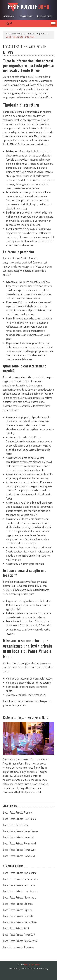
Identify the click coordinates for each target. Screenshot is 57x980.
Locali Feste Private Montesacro (20, 897)
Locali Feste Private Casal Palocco (20, 879)
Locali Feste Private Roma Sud (19, 856)
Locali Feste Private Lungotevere (20, 891)
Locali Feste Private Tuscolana (19, 947)
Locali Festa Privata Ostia (16, 825)
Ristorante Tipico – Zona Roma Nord (26, 717)
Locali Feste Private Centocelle (19, 885)
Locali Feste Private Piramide (18, 916)
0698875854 (45, 16)
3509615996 (26, 16)
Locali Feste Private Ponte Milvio (20, 922)
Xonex (23, 968)
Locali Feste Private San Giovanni (20, 941)
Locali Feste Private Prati (16, 928)
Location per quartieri (36, 33)
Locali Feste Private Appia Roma (20, 873)
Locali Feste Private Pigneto (17, 910)
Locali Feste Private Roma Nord (19, 843)
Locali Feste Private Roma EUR (19, 935)
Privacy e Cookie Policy (38, 968)
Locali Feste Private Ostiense (18, 904)
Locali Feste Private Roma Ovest (20, 850)
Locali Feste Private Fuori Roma (19, 819)
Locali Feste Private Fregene (18, 812)
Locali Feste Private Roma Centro (20, 831)
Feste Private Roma (15, 33)
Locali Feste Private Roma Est (18, 837)
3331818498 (8, 16)
